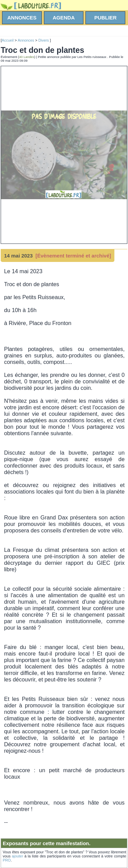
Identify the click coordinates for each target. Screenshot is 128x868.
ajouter (18, 856)
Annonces (26, 40)
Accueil (8, 40)
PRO (7, 860)
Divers (44, 40)
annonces (22, 18)
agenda (64, 18)
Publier (106, 18)
